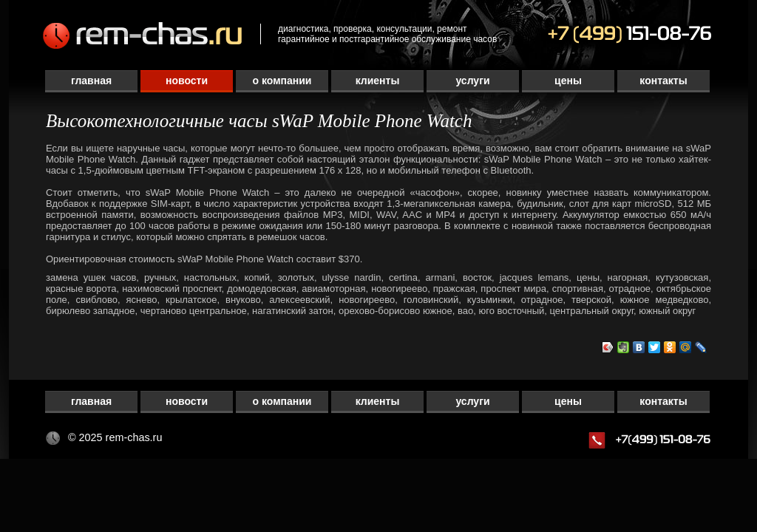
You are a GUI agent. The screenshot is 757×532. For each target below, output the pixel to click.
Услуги (472, 81)
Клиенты (378, 81)
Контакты (663, 81)
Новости (187, 81)
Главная (91, 81)
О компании (282, 81)
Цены (568, 81)
